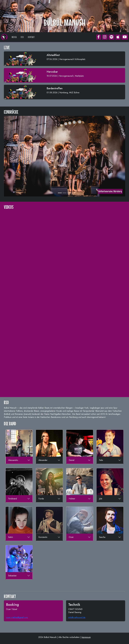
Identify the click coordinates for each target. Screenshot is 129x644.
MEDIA (14, 37)
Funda (41, 499)
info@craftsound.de (77, 617)
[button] (99, 37)
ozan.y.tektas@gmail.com (17, 617)
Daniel (72, 460)
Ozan (71, 537)
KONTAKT (31, 37)
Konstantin (43, 537)
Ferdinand (12, 499)
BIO (22, 37)
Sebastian (12, 576)
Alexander (43, 460)
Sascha (102, 537)
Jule (101, 499)
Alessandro (13, 460)
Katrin (11, 537)
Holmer (72, 499)
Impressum (86, 637)
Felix (101, 460)
